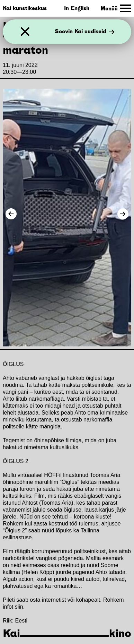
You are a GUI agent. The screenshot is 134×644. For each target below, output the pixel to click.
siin (19, 607)
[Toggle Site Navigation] (116, 8)
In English (77, 8)
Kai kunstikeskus (25, 8)
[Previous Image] (11, 214)
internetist (55, 600)
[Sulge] (25, 32)
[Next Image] (123, 214)
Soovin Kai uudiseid (85, 32)
